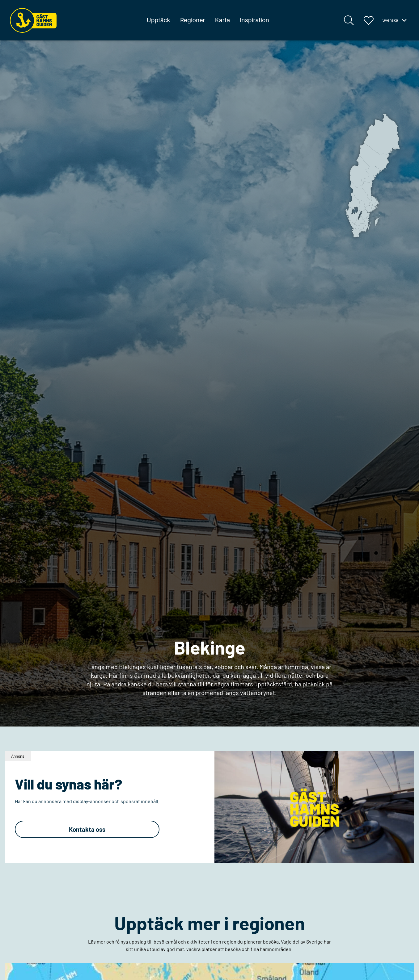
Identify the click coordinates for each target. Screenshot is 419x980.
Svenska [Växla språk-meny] (395, 20)
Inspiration (254, 20)
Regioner (193, 20)
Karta (222, 20)
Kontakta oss (87, 829)
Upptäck (158, 20)
